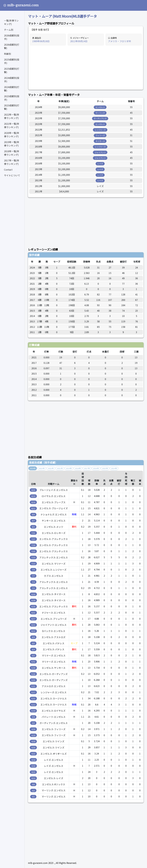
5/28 (33, 668)
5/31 (33, 662)
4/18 (33, 760)
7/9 (33, 570)
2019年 (69, 468)
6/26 (33, 606)
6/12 (33, 631)
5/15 (33, 699)
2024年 (33, 468)
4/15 (33, 772)
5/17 (33, 692)
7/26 (33, 545)
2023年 (42, 468)
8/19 (33, 496)
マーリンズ (100, 113)
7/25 (33, 551)
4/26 (33, 748)
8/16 (33, 502)
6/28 (33, 600)
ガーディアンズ (100, 118)
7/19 (33, 557)
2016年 (96, 468)
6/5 (33, 643)
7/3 (33, 588)
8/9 (33, 514)
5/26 (33, 674)
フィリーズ (100, 135)
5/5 (33, 723)
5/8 (33, 717)
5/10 (33, 711)
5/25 (33, 680)
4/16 (33, 766)
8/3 (33, 527)
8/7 (33, 521)
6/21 (33, 613)
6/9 (33, 637)
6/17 (33, 619)
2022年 (51, 468)
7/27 (33, 539)
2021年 (60, 468)
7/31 (33, 533)
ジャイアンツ (100, 152)
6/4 (33, 649)
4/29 (33, 735)
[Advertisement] (86, 68)
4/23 (33, 754)
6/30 (33, 594)
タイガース (100, 141)
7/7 (33, 576)
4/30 (33, 729)
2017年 (87, 468)
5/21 (33, 686)
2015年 (105, 468)
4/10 (33, 778)
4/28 (33, 741)
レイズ (100, 164)
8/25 (33, 490)
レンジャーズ (100, 130)
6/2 (33, 656)
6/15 (33, 625)
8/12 (33, 508)
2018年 (78, 468)
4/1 (33, 797)
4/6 (33, 784)
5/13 (33, 705)
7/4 (33, 582)
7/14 (33, 564)
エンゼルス (100, 107)
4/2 (33, 791)
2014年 (114, 468)
